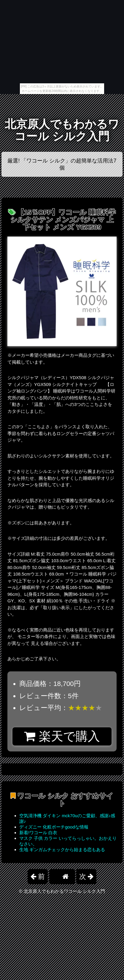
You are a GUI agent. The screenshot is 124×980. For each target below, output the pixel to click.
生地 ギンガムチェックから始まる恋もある (62, 850)
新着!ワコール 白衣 (38, 833)
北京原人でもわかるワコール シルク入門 (62, 130)
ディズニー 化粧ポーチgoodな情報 (54, 827)
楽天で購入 (62, 736)
